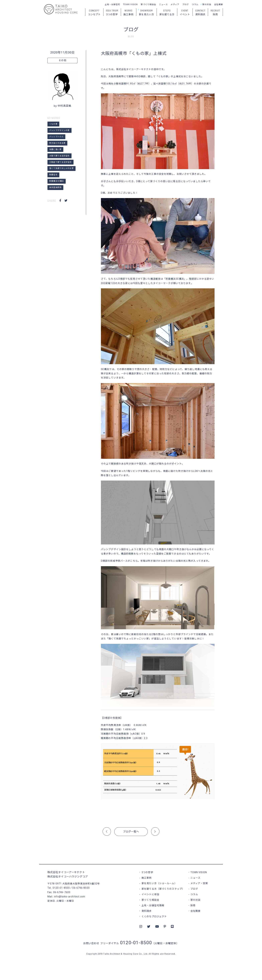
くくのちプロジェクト (154, 916)
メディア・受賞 (199, 883)
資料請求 (147, 911)
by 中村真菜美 (62, 106)
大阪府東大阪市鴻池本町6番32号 (81, 884)
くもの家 (53, 124)
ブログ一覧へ (131, 832)
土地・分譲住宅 (112, 5)
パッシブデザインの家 (59, 130)
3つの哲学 (147, 872)
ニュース (163, 5)
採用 (193, 905)
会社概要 (219, 5)
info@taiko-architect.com (70, 897)
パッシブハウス (56, 137)
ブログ (186, 5)
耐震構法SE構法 (57, 181)
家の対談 (207, 5)
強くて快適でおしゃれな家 (61, 168)
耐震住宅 (53, 175)
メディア (175, 5)
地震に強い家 (55, 149)
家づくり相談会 (148, 5)
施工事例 (147, 878)
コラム (195, 5)
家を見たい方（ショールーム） (159, 883)
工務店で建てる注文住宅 (60, 162)
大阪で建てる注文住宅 (59, 156)
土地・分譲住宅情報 (153, 905)
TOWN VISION (130, 5)
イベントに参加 (150, 894)
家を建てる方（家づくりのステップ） (163, 889)
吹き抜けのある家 (57, 143)
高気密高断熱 (55, 187)
